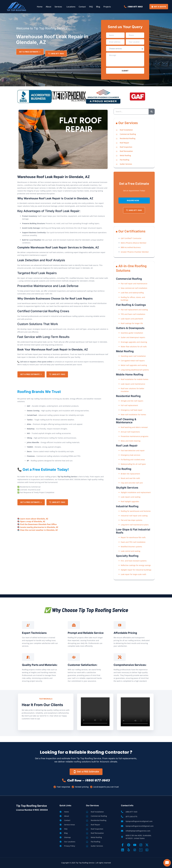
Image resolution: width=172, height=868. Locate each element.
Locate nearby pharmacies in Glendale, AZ (39, 527)
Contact (82, 7)
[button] (59, 7)
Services (58, 7)
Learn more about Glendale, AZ (34, 519)
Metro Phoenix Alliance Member (134, 243)
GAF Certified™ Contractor (131, 238)
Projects (107, 7)
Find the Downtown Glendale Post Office (38, 524)
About (48, 7)
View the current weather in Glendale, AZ (39, 530)
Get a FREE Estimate (86, 772)
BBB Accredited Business (131, 247)
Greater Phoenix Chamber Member (135, 252)
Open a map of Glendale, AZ (33, 521)
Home (40, 7)
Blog (98, 7)
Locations (71, 7)
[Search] (152, 112)
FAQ (91, 7)
